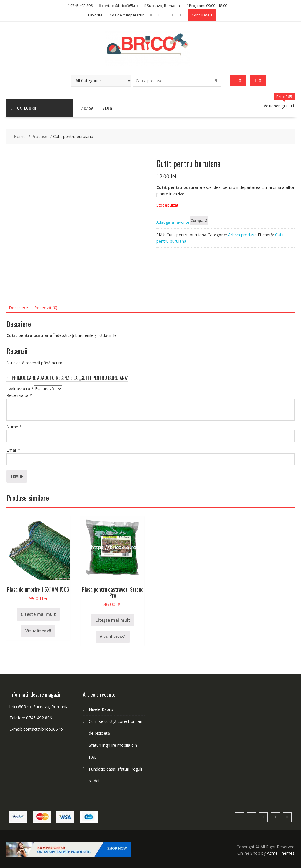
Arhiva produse (242, 235)
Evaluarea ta (20, 389)
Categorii (24, 108)
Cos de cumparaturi (127, 15)
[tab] (19, 308)
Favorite (95, 15)
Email (13, 450)
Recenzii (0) (46, 308)
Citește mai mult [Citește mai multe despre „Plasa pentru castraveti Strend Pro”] (113, 620)
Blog (107, 108)
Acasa (87, 108)
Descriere (19, 308)
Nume (14, 427)
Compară (199, 220)
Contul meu (202, 15)
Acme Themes (281, 853)
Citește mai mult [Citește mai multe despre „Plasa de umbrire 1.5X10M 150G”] (38, 614)
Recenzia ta (19, 395)
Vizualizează (38, 631)
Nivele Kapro (101, 709)
